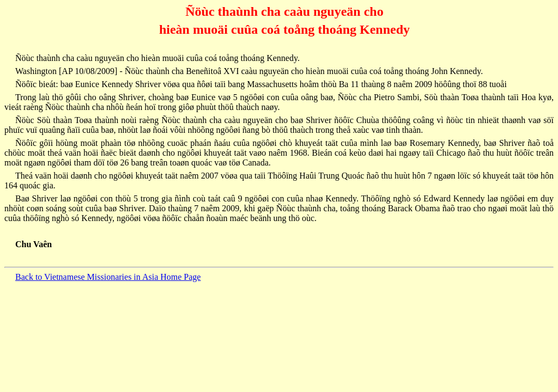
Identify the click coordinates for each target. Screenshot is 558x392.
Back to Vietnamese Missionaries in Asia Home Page (108, 277)
